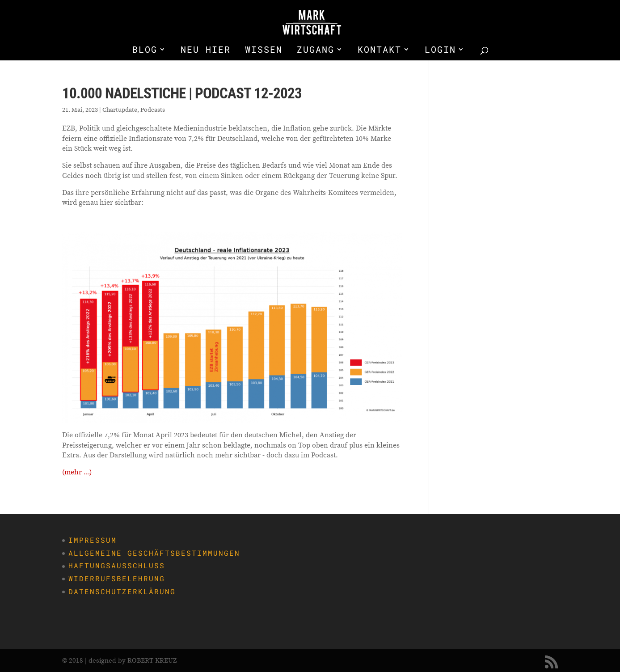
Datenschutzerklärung (122, 591)
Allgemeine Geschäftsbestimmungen (154, 553)
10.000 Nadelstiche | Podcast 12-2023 (182, 93)
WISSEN (264, 51)
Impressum (93, 540)
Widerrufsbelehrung (117, 578)
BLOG (145, 51)
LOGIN (440, 51)
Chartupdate (120, 110)
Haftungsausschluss (117, 565)
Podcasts (153, 110)
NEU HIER (206, 51)
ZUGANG (316, 51)
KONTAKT (380, 51)
